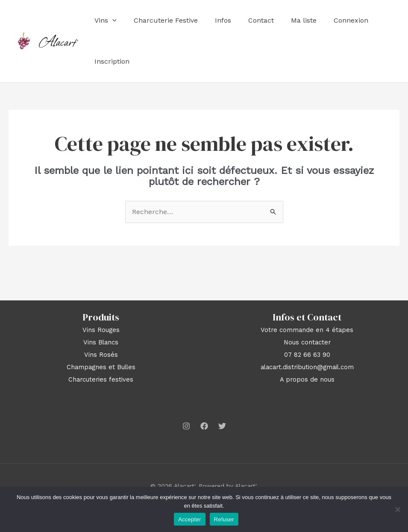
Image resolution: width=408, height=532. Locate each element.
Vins (106, 21)
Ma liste (304, 20)
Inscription (112, 61)
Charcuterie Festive (166, 20)
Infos (223, 20)
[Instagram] (186, 426)
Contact (261, 20)
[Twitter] (222, 426)
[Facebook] (204, 426)
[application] (112, 21)
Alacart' (59, 41)
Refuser (224, 519)
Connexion (351, 20)
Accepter (189, 519)
